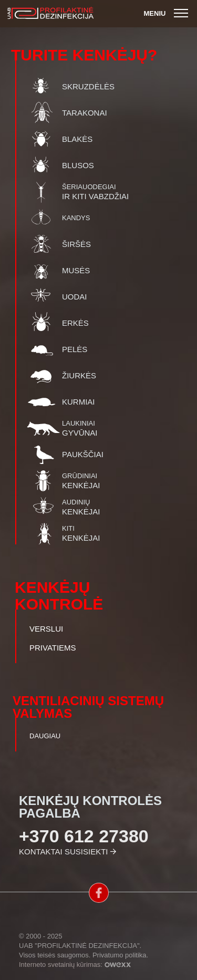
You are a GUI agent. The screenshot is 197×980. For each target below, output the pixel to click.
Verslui (46, 629)
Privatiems (53, 648)
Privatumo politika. (120, 955)
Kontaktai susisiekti (63, 852)
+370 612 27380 (84, 836)
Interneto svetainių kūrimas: (75, 964)
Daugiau (45, 736)
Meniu (167, 13)
